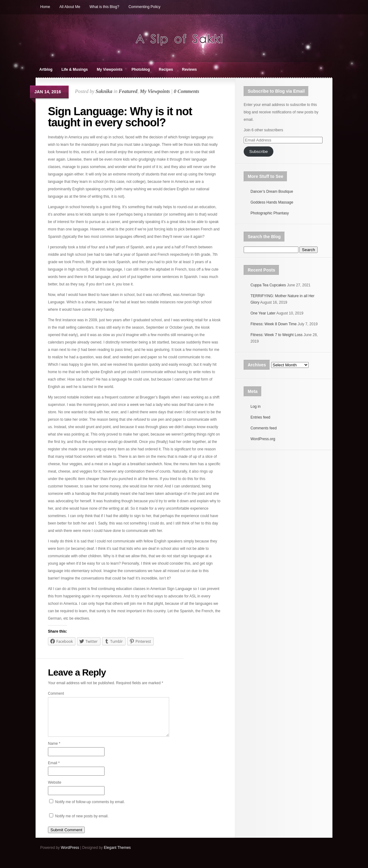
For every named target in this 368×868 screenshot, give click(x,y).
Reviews (190, 70)
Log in (256, 407)
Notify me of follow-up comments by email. (90, 809)
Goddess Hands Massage (272, 202)
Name (54, 751)
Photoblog (141, 70)
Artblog (46, 70)
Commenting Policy (144, 7)
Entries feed (260, 417)
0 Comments (186, 91)
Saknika (104, 91)
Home (45, 7)
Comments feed (264, 428)
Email (54, 770)
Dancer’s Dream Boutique (272, 192)
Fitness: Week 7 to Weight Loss (276, 335)
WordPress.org (263, 439)
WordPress (70, 855)
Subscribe (259, 152)
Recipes (166, 70)
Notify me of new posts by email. (82, 824)
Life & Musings (75, 70)
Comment (56, 693)
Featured (128, 91)
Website (55, 790)
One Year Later (263, 313)
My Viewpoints (110, 70)
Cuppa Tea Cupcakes (268, 285)
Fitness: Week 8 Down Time (274, 324)
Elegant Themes (117, 855)
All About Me (70, 7)
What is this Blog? (104, 7)
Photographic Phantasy (270, 213)
